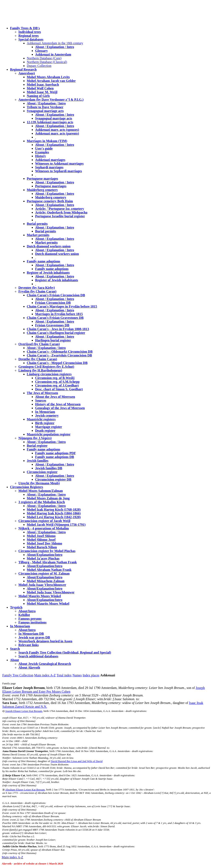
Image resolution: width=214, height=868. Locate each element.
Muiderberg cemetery (42, 190)
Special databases (31, 39)
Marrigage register (49, 427)
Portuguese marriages (42, 179)
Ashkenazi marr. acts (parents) (57, 133)
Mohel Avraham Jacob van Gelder (51, 81)
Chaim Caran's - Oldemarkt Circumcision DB (60, 352)
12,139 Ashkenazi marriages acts (50, 122)
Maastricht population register (49, 434)
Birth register (45, 423)
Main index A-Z (45, 675)
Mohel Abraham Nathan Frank (49, 570)
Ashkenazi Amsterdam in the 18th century (55, 43)
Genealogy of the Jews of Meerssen (60, 408)
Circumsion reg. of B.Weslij (55, 378)
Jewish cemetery (47, 416)
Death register (45, 431)
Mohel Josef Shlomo (41, 536)
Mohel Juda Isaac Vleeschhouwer (51, 592)
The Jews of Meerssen (42, 393)
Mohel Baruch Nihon (42, 547)
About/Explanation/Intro (45, 555)
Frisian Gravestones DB (52, 325)
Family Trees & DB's (25, 28)
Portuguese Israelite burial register (60, 216)
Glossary (41, 51)
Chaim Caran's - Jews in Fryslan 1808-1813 (58, 329)
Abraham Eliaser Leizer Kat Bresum (25, 790)
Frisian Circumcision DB (53, 303)
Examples (42, 152)
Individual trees (30, 32)
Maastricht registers (41, 419)
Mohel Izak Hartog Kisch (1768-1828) (54, 510)
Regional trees (29, 36)
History (41, 156)
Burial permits (37, 224)
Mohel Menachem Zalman (46, 581)
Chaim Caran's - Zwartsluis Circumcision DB (59, 355)
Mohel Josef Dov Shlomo (44, 543)
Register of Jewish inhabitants (48, 273)
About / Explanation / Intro (55, 47)
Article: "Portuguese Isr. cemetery (60, 209)
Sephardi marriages (49, 167)
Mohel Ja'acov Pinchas (43, 558)
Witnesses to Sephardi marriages (59, 171)
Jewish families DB (49, 468)
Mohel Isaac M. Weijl (42, 92)
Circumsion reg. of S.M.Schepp (57, 382)
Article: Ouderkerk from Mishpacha (61, 212)
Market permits (38, 235)
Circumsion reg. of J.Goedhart (57, 385)
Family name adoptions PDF (55, 453)
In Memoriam (45, 412)
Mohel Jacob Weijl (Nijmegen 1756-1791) (56, 525)
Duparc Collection (39, 66)
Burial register (37, 446)
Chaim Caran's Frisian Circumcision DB (56, 295)
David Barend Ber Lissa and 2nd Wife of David (77, 761)
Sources (41, 400)
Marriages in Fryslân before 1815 (59, 314)
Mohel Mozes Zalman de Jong (48, 498)
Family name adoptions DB (55, 457)
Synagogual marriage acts (45, 111)
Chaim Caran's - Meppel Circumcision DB (57, 363)
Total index (64, 675)
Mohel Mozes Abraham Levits (48, 77)
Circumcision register (42, 472)
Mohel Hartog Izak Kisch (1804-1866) (54, 513)
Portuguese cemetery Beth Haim (50, 201)
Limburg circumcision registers (49, 374)
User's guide (44, 148)
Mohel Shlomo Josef (41, 540)
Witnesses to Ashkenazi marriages (59, 164)
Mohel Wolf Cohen (40, 88)
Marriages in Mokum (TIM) (47, 141)
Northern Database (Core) (44, 58)
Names (77, 675)
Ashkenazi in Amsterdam (53, 54)
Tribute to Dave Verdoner (45, 107)
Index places (91, 675)
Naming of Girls (38, 96)
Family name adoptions (43, 261)
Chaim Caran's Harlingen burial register (56, 333)
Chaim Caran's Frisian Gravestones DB (55, 318)
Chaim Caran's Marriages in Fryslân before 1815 (62, 306)
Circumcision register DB (53, 479)
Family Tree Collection (18, 675)
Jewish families (38, 461)
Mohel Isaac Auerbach (43, 85)
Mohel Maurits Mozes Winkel (48, 604)
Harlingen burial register (53, 340)
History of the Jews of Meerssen (58, 404)
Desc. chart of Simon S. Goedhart (59, 389)
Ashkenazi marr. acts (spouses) (57, 130)
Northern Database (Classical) (47, 62)
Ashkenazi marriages (50, 160)
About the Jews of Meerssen (55, 397)
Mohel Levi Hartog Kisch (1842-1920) (54, 517)
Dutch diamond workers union (49, 246)
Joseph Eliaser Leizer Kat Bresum (24, 711)
